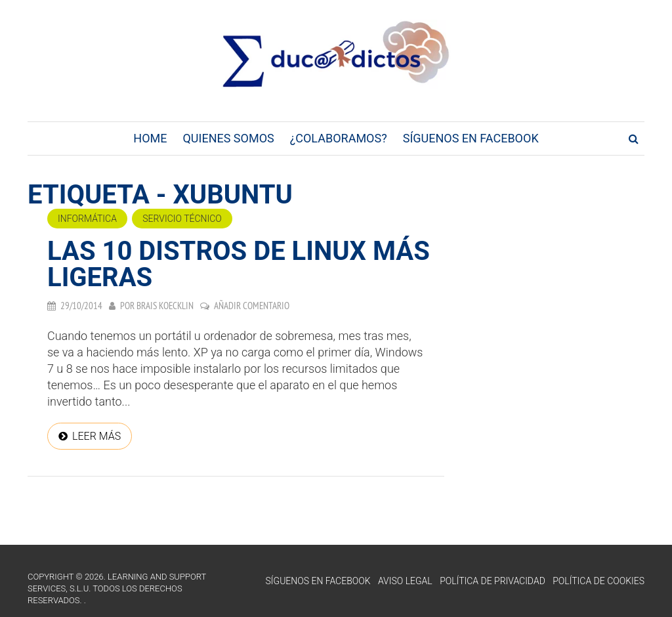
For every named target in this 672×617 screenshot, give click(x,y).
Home (150, 138)
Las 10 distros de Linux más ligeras (239, 264)
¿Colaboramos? (339, 138)
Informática (87, 219)
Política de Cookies (598, 581)
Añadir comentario (252, 306)
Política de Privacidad (493, 581)
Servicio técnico (182, 219)
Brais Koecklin (165, 306)
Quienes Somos (228, 138)
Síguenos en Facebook (471, 138)
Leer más (96, 436)
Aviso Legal (405, 581)
